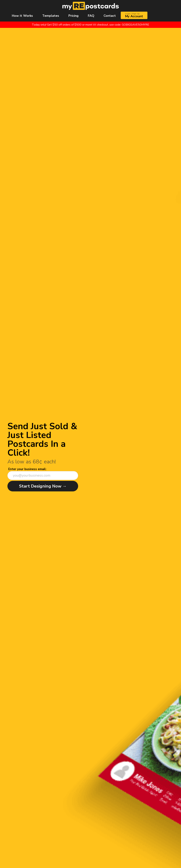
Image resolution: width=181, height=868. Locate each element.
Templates (51, 16)
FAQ (91, 16)
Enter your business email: (27, 469)
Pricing (73, 16)
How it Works (22, 16)
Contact (110, 16)
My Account (134, 15)
